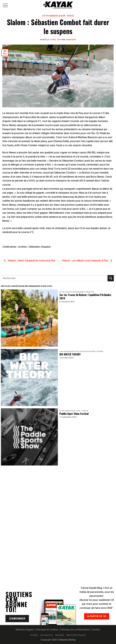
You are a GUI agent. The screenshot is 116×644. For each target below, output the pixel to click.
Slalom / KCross (66, 16)
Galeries (60, 635)
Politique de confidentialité (75, 630)
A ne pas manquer (50, 16)
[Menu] (5, 5)
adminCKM (71, 40)
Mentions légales (25, 630)
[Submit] (111, 278)
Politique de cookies (47, 630)
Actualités (47, 635)
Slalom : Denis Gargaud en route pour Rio (29, 261)
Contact (96, 630)
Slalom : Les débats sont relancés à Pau (88, 261)
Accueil (34, 635)
